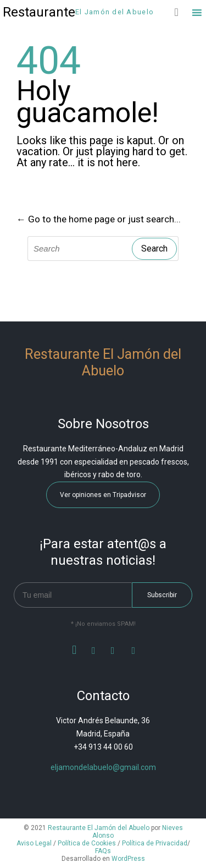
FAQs (103, 851)
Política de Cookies (87, 843)
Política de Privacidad (155, 843)
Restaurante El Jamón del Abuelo (99, 828)
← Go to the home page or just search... (99, 219)
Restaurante (39, 12)
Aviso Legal (34, 843)
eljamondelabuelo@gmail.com (103, 767)
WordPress (128, 859)
